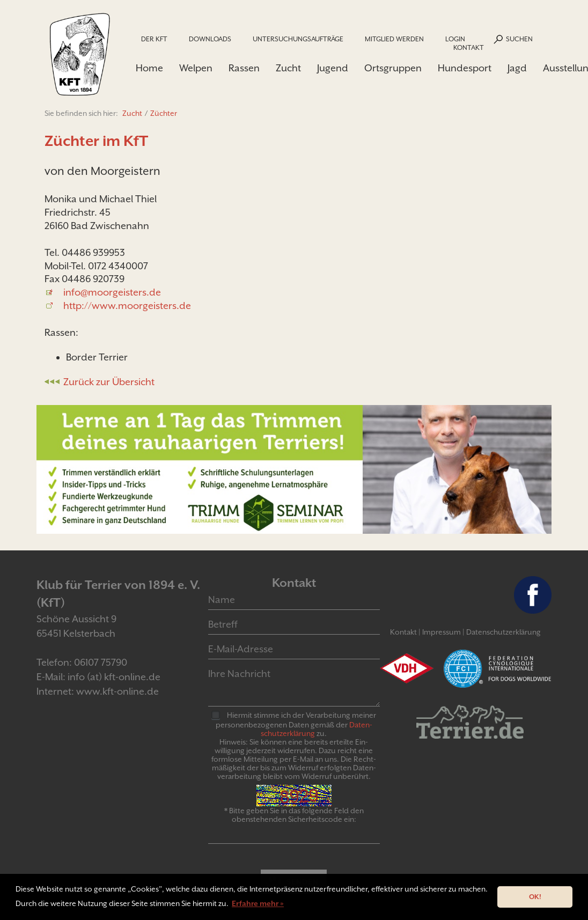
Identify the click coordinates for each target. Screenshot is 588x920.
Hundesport (465, 68)
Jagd (517, 68)
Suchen (519, 39)
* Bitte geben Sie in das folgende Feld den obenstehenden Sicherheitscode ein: (294, 815)
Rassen (244, 68)
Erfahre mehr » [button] (258, 903)
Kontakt (469, 47)
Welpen (196, 68)
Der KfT (154, 39)
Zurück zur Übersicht (109, 382)
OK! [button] (535, 897)
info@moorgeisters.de (112, 292)
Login (455, 39)
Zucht (288, 68)
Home (149, 68)
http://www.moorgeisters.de (127, 306)
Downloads (210, 39)
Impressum (442, 632)
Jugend (333, 68)
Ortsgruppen (393, 68)
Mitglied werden (394, 39)
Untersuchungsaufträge (298, 39)
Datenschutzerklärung (504, 632)
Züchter (164, 113)
